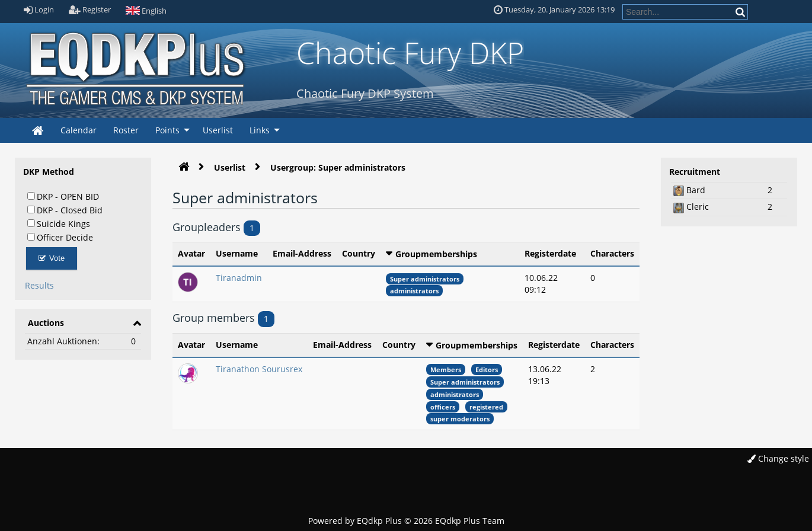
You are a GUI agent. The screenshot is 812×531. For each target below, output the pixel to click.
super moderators (460, 419)
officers (443, 407)
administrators (414, 291)
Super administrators (425, 279)
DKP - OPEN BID (63, 196)
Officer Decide (60, 237)
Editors (487, 370)
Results (39, 285)
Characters (612, 253)
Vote (52, 258)
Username (237, 253)
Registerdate (550, 253)
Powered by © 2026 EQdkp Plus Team (406, 521)
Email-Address (302, 253)
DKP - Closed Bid (65, 210)
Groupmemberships (436, 254)
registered (486, 407)
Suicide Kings (59, 223)
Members (446, 370)
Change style (778, 458)
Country (359, 253)
